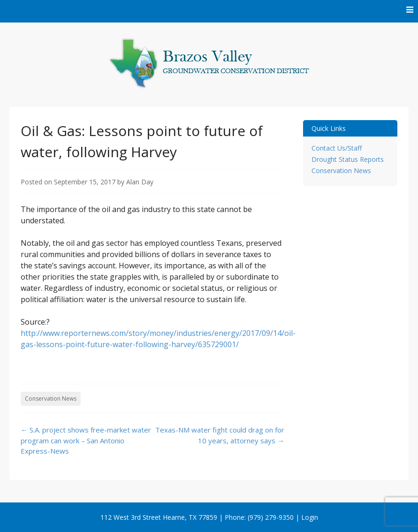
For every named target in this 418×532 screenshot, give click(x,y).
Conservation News (51, 399)
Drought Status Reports (348, 159)
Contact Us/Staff (337, 148)
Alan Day (140, 182)
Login (310, 517)
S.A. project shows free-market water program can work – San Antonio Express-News (86, 440)
